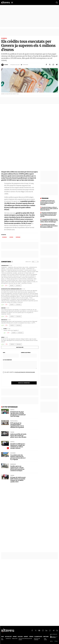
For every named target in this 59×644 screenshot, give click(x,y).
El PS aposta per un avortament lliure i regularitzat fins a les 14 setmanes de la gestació (17, 425)
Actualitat (8, 637)
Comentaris (25, 65)
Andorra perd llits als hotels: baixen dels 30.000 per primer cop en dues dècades (18, 436)
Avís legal (45, 639)
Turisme (12, 432)
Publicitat (15, 639)
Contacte (8, 639)
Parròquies (13, 464)
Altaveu (6, 65)
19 (4, 325)
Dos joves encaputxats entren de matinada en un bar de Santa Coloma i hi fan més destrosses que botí (49, 215)
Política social (14, 421)
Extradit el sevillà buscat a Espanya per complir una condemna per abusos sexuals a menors (18, 446)
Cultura (20, 637)
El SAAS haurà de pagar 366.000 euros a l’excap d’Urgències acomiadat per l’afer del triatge (18, 414)
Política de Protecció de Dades (25, 639)
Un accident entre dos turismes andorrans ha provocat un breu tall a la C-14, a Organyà (18, 457)
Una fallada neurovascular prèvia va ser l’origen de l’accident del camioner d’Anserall (49, 226)
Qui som (2, 639)
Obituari (46, 637)
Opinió (15, 637)
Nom (4, 353)
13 (4, 305)
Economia (4, 38)
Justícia (12, 410)
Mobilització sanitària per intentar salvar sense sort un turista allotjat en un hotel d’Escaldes (48, 203)
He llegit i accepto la (19, 372)
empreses (18, 237)
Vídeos (31, 637)
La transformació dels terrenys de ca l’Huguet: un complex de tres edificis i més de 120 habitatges (49, 221)
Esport (26, 637)
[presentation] (15, 378)
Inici (3, 637)
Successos (13, 453)
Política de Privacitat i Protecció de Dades (25, 372)
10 (4, 316)
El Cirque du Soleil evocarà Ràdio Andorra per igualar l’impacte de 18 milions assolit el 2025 (18, 480)
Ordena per (28, 262)
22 (4, 344)
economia (4, 237)
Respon (12, 286)
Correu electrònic (26, 353)
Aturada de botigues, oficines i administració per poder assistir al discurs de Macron (49, 209)
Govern (11, 237)
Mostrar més (20, 347)
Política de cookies (37, 639)
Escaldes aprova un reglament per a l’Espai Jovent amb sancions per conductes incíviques (17, 468)
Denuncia (18, 286)
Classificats (38, 637)
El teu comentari (7, 360)
